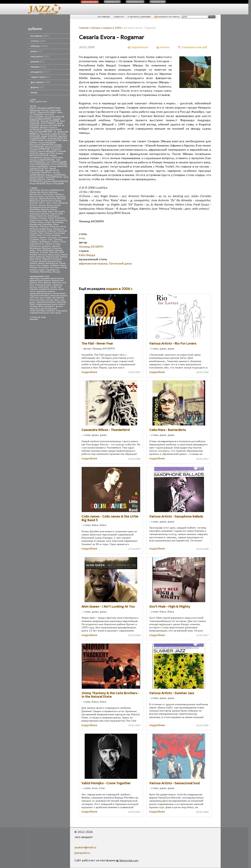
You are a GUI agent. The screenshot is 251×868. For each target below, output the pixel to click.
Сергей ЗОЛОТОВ (39, 168)
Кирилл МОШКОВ (47, 143)
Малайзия (47, 225)
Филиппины (46, 272)
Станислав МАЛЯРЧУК (40, 173)
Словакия (63, 238)
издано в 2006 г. (113, 28)
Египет (62, 263)
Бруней (43, 261)
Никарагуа (59, 229)
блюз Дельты (44, 283)
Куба (52, 220)
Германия (63, 203)
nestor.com (90, 2)
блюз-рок (57, 283)
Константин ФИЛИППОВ (42, 145)
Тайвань (34, 242)
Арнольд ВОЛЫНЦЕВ (51, 125)
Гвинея (41, 263)
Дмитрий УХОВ (55, 138)
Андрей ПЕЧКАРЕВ (50, 121)
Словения (34, 240)
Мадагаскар (52, 257)
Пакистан (62, 231)
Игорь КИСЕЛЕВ (37, 184)
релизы (37, 62)
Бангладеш (48, 194)
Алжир (33, 192)
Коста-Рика (42, 220)
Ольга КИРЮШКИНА (39, 164)
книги (36, 51)
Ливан (41, 222)
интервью (40, 36)
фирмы (37, 87)
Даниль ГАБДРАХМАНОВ (56, 181)
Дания (57, 205)
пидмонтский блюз (39, 296)
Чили (39, 250)
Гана (48, 203)
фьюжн (59, 306)
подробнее (89, 372)
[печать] (163, 47)
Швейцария (48, 250)
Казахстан (42, 216)
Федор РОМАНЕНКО (56, 175)
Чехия (32, 250)
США (50, 240)
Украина (46, 246)
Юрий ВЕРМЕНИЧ (54, 177)
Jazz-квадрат (48, 13)
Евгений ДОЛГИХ (53, 140)
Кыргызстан (61, 220)
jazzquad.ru (82, 853)
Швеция (59, 250)
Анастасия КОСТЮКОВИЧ (42, 116)
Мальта (63, 257)
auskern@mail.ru (85, 847)
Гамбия (33, 263)
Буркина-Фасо (55, 261)
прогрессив (58, 298)
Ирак (44, 212)
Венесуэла (35, 201)
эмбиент (51, 311)
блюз (32, 102)
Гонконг (34, 205)
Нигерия (34, 229)
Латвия (33, 222)
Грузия (50, 205)
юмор (34, 92)
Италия (53, 214)
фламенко (50, 306)
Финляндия (35, 248)
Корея (33, 220)
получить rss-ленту (167, 17)
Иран (51, 212)
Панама (34, 233)
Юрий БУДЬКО (37, 177)
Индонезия (35, 212)
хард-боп (35, 309)
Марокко (34, 227)
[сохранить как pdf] (193, 47)
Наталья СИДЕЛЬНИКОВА (42, 160)
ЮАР (62, 252)
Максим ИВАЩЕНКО (47, 151)
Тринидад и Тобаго (49, 242)
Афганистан (36, 194)
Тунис (63, 242)
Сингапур (52, 238)
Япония (56, 272)
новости (119, 17)
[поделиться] (138, 47)
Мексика (44, 227)
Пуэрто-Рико (36, 235)
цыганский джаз (49, 309)
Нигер (64, 268)
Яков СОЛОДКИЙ (55, 184)
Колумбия (60, 218)
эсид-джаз (62, 311)
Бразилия (61, 197)
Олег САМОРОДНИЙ (56, 162)
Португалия (59, 233)
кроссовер (46, 298)
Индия (53, 209)
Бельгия (33, 197)
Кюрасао (40, 257)
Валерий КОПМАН (53, 130)
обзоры (39, 46)
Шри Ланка (35, 259)
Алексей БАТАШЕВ (47, 112)
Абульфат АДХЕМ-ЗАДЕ (49, 108)
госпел (53, 287)
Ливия (63, 265)
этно (45, 102)
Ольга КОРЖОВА (59, 164)
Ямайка (33, 255)
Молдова (54, 227)
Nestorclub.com (129, 860)
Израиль (45, 209)
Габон (42, 203)
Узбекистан (35, 246)
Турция (48, 244)
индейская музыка (48, 289)
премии (38, 67)
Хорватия (57, 248)
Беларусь (59, 194)
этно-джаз (56, 313)
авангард (35, 278)
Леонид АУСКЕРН (53, 147)
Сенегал (34, 238)
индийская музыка (46, 291)
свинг (56, 300)
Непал (63, 227)
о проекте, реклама (139, 17)
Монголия (55, 268)
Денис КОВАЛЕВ (49, 136)
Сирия (41, 270)
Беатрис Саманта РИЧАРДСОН (43, 129)
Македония (35, 225)
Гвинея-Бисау (52, 263)
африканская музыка (40, 281)
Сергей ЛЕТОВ (52, 171)
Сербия (42, 238)
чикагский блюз (38, 311)
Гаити (54, 203)
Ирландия (60, 212)
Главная (84, 28)
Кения (64, 255)
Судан (43, 240)
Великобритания (48, 199)
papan (33, 108)
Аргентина (42, 192)
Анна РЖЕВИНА (48, 123)
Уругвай (56, 246)
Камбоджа (54, 216)
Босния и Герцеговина (49, 255)
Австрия (45, 190)
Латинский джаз (43, 285)
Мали (56, 225)
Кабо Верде (87, 255)
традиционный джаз (47, 304)
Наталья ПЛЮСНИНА (53, 158)
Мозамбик (44, 268)
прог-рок (34, 298)
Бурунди (34, 199)
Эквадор (34, 252)
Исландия (35, 214)
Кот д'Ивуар (43, 265)
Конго (33, 265)
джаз (39, 102)
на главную (104, 17)
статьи (38, 41)
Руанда (33, 270)
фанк (41, 306)
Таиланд (58, 240)
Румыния (56, 235)
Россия (47, 235)
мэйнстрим (43, 287)
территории (41, 77)
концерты (40, 72)
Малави (33, 268)
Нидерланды (46, 229)
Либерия (55, 265)
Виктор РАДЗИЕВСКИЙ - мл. (43, 132)
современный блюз (46, 302)
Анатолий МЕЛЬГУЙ (55, 117)
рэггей (49, 300)
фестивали (40, 82)
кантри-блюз (59, 294)
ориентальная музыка (41, 294)
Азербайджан (57, 190)
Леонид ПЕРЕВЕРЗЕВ (40, 149)
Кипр (32, 257)
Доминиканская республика (44, 207)
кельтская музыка (59, 296)
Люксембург (58, 222)
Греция (42, 205)
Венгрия (61, 199)
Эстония (44, 252)
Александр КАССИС (39, 110)
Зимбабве (35, 209)
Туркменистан (37, 244)
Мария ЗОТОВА (47, 153)
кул (64, 283)
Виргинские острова (51, 201)
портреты (40, 56)
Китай (51, 218)
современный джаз (39, 313)
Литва (48, 222)
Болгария (50, 197)
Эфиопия (54, 252)
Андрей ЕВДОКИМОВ (41, 119)
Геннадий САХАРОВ (50, 134)
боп (32, 285)
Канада (43, 218)
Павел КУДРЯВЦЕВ (39, 166)
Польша (48, 233)
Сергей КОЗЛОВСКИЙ (43, 170)
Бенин (41, 197)
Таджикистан (52, 270)
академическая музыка (52, 278)
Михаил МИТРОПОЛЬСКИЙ (46, 154)
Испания (45, 214)
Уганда (57, 244)
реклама (34, 319)
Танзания (34, 272)
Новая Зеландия (38, 231)
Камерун (34, 218)
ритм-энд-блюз (37, 300)
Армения (53, 192)
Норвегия (52, 231)
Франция (47, 248)
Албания (46, 259)
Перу (41, 233)
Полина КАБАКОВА (58, 166)
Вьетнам (34, 203)
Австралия (35, 190)
